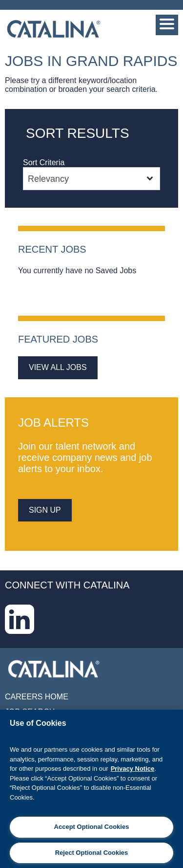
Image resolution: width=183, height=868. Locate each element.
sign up (45, 510)
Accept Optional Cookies (92, 827)
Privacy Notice (133, 769)
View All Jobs (58, 367)
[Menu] (167, 25)
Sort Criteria (44, 163)
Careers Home (37, 697)
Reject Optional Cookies (92, 853)
